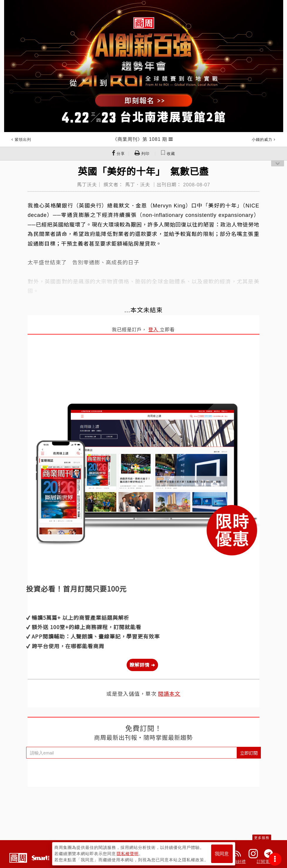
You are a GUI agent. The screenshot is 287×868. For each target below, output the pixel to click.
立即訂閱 (249, 753)
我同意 (222, 854)
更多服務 (262, 838)
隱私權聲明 (128, 854)
